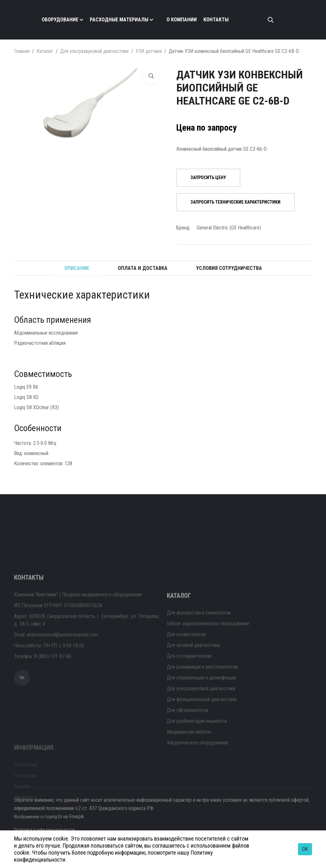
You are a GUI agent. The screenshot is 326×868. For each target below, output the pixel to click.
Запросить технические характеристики (231, 202)
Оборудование (60, 20)
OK (305, 849)
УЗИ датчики (149, 51)
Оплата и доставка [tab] (143, 268)
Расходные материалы (119, 20)
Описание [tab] (77, 268)
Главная (22, 51)
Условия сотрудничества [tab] (229, 268)
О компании (182, 20)
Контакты (216, 20)
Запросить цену (204, 177)
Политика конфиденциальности (46, 830)
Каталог (45, 51)
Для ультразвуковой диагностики (94, 51)
